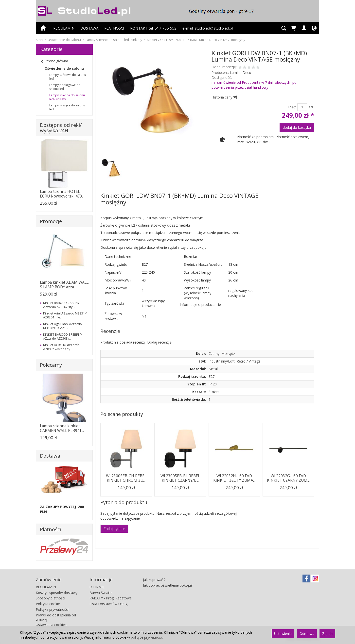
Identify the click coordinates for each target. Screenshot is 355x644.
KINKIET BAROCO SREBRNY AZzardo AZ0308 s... (63, 336)
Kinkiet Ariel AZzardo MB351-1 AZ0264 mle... (65, 315)
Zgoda (327, 634)
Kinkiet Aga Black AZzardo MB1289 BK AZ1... (62, 326)
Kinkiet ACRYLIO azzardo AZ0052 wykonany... (61, 347)
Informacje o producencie (200, 305)
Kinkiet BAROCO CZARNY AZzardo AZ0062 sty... (61, 305)
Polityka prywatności (52, 609)
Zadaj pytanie (114, 529)
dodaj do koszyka (297, 127)
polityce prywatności (147, 637)
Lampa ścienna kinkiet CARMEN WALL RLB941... (62, 428)
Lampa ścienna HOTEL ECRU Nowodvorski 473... (62, 194)
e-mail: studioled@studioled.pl (208, 28)
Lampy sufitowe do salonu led (68, 77)
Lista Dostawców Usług (108, 604)
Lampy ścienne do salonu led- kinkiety (67, 97)
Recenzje (110, 331)
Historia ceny (224, 97)
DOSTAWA (89, 28)
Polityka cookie (48, 604)
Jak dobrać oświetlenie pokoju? (168, 585)
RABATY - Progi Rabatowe (111, 598)
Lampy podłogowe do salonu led (65, 87)
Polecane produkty (122, 414)
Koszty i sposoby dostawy (57, 593)
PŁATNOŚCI (114, 28)
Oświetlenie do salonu (64, 68)
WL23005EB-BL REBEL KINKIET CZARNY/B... (180, 478)
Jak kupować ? (154, 580)
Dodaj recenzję (159, 342)
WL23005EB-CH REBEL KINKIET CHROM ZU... (126, 478)
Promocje (51, 221)
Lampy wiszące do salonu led (67, 107)
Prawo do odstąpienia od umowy (56, 617)
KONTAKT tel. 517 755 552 (153, 28)
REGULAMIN (64, 28)
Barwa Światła (101, 593)
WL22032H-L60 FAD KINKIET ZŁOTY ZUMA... (234, 478)
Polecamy (51, 365)
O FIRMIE (97, 587)
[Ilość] (302, 107)
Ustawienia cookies (51, 625)
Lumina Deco (240, 73)
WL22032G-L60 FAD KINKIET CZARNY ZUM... (288, 478)
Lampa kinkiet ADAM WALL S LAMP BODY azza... (64, 285)
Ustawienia (283, 634)
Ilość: (292, 107)
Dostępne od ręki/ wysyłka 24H (61, 128)
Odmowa (307, 634)
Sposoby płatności (50, 598)
